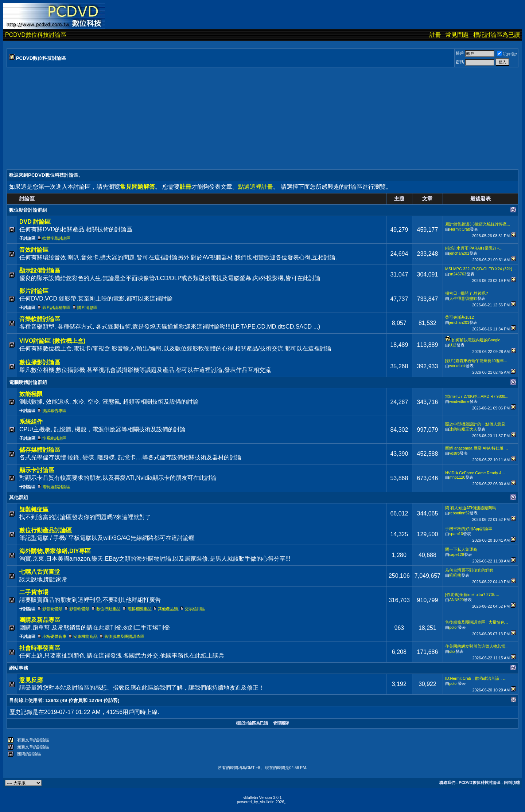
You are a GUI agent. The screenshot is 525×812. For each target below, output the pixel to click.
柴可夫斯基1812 (460, 317)
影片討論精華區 (56, 307)
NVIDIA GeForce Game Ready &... (475, 473)
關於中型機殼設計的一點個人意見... (477, 424)
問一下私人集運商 (461, 549)
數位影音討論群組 (28, 210)
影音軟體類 (79, 609)
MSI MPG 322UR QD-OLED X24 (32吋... (481, 269)
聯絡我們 (447, 782)
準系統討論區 (54, 438)
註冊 (435, 35)
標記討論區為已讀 (497, 35)
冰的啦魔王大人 (463, 429)
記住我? (507, 54)
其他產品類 (168, 609)
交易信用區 (195, 609)
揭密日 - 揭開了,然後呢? (466, 293)
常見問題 (457, 35)
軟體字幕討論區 (56, 238)
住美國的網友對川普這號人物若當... (477, 646)
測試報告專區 (54, 411)
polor (454, 627)
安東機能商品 (85, 636)
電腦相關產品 (139, 609)
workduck (457, 366)
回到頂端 (512, 782)
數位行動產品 (108, 609)
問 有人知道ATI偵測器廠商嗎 (471, 508)
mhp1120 (457, 477)
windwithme (459, 401)
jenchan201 (459, 253)
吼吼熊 (455, 575)
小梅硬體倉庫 (54, 636)
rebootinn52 (459, 513)
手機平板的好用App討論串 (469, 529)
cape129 (457, 554)
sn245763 (458, 274)
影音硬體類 (52, 609)
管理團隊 (281, 723)
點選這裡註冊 (256, 187)
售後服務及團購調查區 (124, 636)
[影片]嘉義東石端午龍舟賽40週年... (476, 361)
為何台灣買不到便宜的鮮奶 (469, 570)
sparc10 (456, 534)
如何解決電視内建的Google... (478, 340)
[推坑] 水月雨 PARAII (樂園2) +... (474, 248)
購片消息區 (87, 307)
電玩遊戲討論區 (56, 487)
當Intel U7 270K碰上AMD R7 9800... (477, 396)
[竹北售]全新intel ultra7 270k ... (472, 595)
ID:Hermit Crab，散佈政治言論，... (476, 678)
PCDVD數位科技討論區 (36, 35)
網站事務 (19, 668)
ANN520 (456, 600)
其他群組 (19, 497)
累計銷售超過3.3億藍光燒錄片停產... (478, 224)
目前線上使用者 (26, 700)
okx (452, 651)
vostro (454, 453)
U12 (453, 345)
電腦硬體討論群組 (28, 382)
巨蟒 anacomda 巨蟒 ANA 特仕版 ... (477, 448)
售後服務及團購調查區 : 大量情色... (477, 622)
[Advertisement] (225, 118)
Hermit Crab (460, 229)
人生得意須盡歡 (463, 298)
